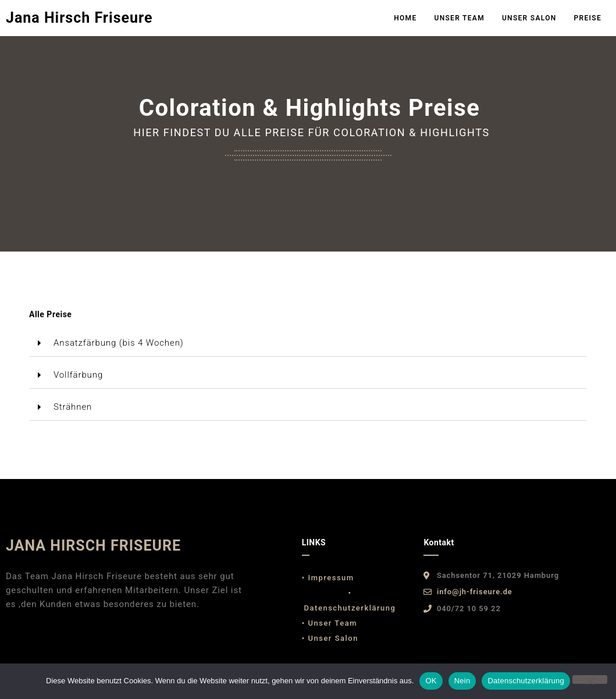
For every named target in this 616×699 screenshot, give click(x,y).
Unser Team (460, 18)
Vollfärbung (78, 375)
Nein (462, 681)
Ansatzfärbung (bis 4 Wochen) (119, 343)
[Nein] (590, 680)
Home (405, 18)
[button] (308, 343)
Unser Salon (529, 18)
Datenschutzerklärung (526, 681)
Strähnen (73, 407)
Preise (588, 18)
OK (431, 681)
